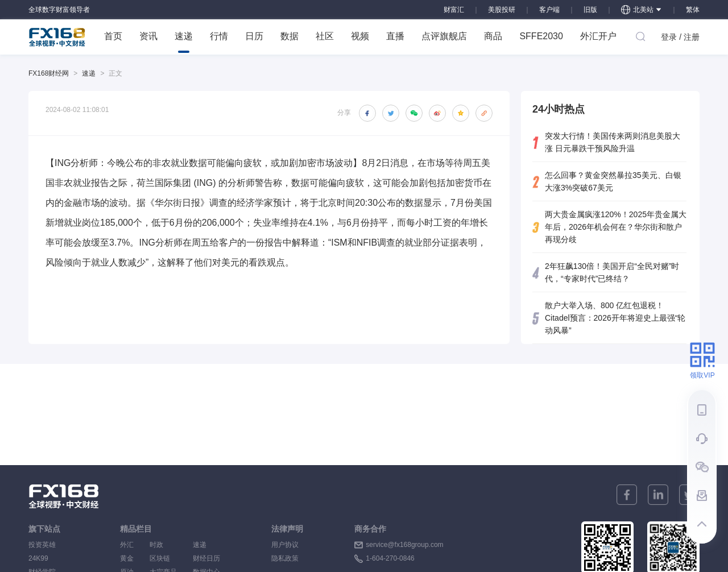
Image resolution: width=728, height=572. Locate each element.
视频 (360, 36)
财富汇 (454, 10)
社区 (325, 36)
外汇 (127, 545)
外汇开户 (598, 36)
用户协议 (285, 545)
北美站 (642, 10)
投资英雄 (42, 545)
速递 (184, 42)
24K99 (38, 558)
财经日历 (206, 558)
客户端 (549, 10)
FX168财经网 (49, 73)
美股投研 (502, 10)
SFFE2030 (541, 36)
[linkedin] (658, 495)
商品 (493, 36)
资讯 (148, 36)
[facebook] (627, 495)
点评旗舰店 (444, 36)
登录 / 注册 (680, 37)
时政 (163, 545)
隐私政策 (285, 558)
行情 (219, 36)
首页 (113, 36)
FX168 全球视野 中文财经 (57, 37)
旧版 (590, 10)
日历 (254, 36)
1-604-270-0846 (390, 558)
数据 (289, 36)
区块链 (163, 558)
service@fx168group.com (404, 545)
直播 (395, 36)
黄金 (127, 558)
